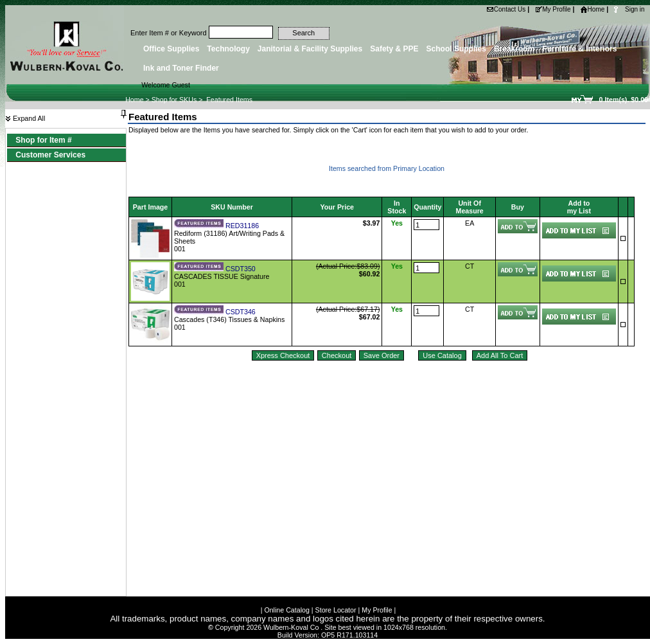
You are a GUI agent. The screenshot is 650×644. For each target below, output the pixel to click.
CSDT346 (241, 312)
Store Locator (336, 610)
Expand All (25, 118)
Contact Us (506, 9)
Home (593, 9)
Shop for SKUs (174, 100)
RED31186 (242, 226)
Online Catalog (287, 610)
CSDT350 (241, 269)
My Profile (552, 9)
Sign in (635, 9)
